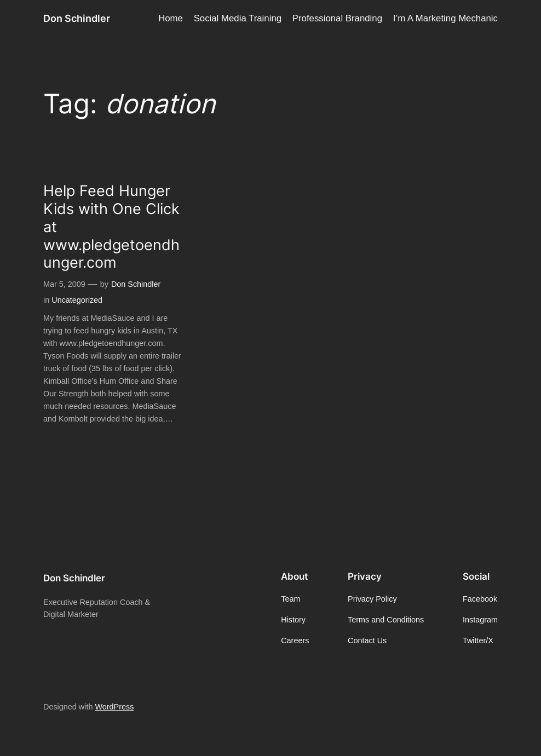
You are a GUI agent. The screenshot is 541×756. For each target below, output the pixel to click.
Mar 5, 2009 (64, 284)
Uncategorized (77, 300)
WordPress (114, 707)
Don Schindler (77, 18)
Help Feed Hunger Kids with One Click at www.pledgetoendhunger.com (111, 227)
